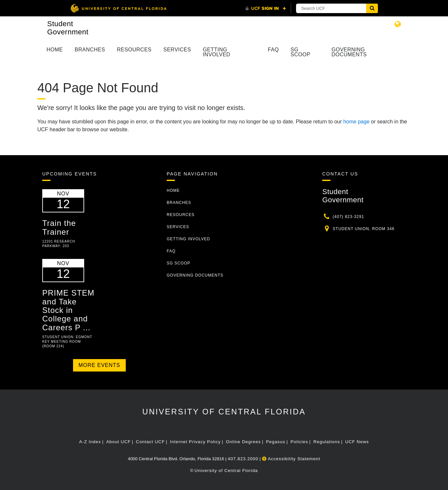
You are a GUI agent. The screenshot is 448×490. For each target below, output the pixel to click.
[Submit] (372, 8)
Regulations (327, 442)
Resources (134, 50)
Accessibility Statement (291, 459)
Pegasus (276, 442)
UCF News (357, 442)
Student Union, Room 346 (364, 229)
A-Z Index (90, 442)
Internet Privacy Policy (195, 442)
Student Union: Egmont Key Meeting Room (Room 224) (67, 342)
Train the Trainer (59, 227)
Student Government (68, 28)
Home (55, 50)
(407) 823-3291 (348, 217)
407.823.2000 (243, 459)
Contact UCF (150, 442)
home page (356, 122)
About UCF (118, 442)
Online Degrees (243, 442)
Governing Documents (349, 52)
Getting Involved (216, 52)
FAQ (273, 50)
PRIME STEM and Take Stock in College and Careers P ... (68, 310)
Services (177, 50)
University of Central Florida (224, 412)
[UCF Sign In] (266, 9)
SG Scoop (300, 52)
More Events (99, 365)
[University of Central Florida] (119, 8)
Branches (90, 50)
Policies (299, 442)
